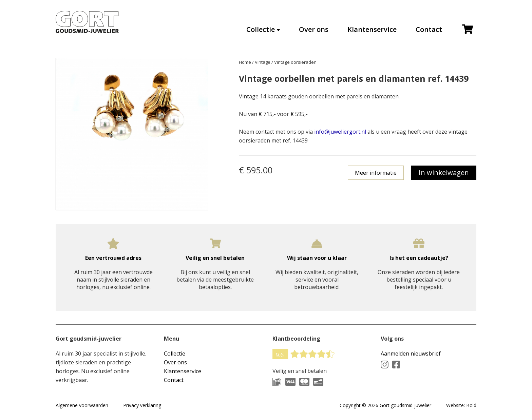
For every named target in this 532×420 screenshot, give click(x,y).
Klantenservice (372, 30)
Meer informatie (376, 173)
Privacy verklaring (142, 405)
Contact (429, 30)
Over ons (314, 30)
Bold (471, 405)
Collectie (261, 30)
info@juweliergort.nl (340, 132)
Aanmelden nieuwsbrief (411, 354)
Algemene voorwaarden (82, 405)
